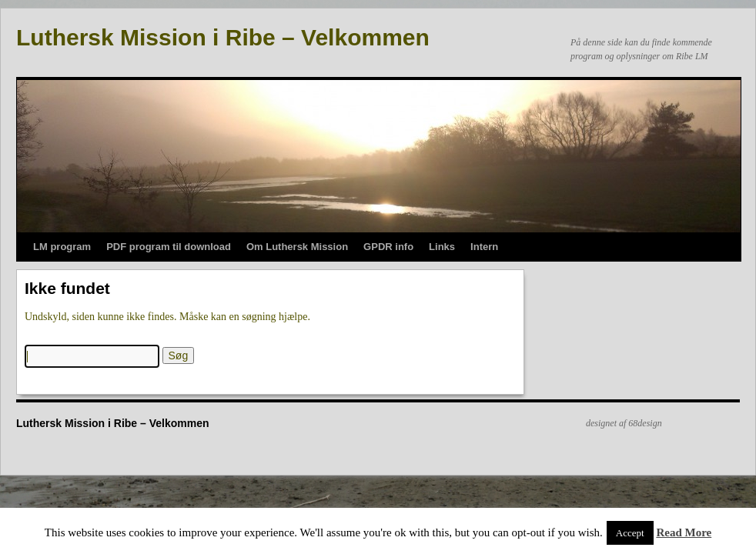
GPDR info (388, 247)
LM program (62, 247)
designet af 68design (624, 423)
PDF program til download (169, 247)
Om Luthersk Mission (297, 247)
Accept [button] (630, 533)
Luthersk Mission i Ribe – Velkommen (223, 37)
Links (442, 247)
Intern (484, 247)
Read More (684, 532)
